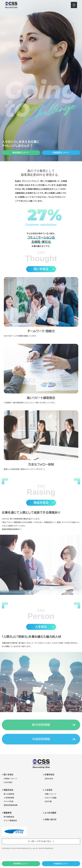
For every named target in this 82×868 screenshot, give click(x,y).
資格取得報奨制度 (11, 805)
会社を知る (49, 779)
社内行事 (48, 801)
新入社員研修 (9, 794)
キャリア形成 (9, 801)
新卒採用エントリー (21, 864)
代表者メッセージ (10, 779)
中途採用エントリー (61, 864)
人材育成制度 (9, 798)
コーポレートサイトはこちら (39, 841)
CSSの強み (8, 782)
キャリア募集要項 (10, 821)
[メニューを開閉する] (74, 5)
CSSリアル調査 (51, 798)
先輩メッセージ (51, 794)
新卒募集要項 (9, 817)
